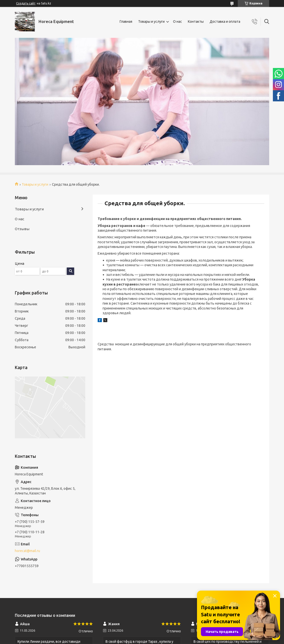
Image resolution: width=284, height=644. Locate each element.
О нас (177, 22)
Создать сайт (26, 3)
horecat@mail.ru (27, 551)
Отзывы (22, 229)
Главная (126, 22)
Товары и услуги (151, 22)
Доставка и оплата (225, 22)
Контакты (196, 22)
